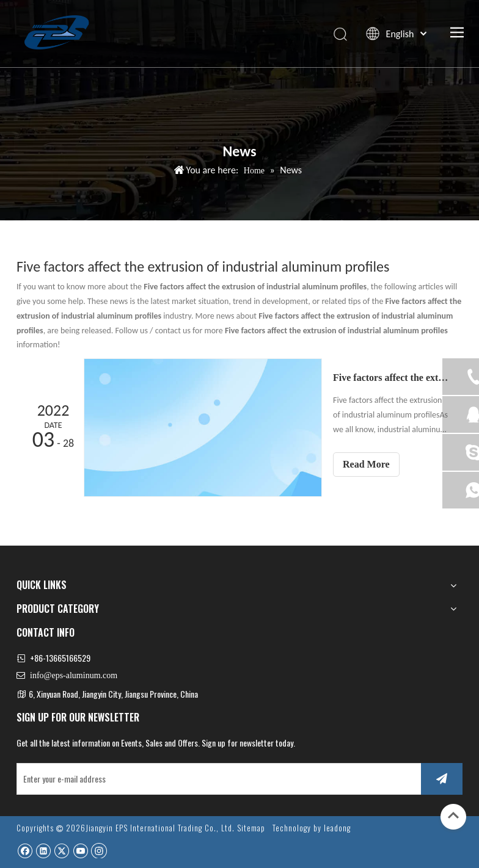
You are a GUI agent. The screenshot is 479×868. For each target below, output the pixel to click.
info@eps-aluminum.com (74, 675)
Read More (366, 464)
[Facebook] (25, 851)
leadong (337, 828)
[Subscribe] (442, 779)
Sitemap (251, 828)
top (453, 816)
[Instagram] (99, 850)
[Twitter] (61, 851)
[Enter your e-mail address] (216, 779)
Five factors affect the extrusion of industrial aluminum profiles (391, 378)
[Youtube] (80, 851)
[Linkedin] (43, 851)
